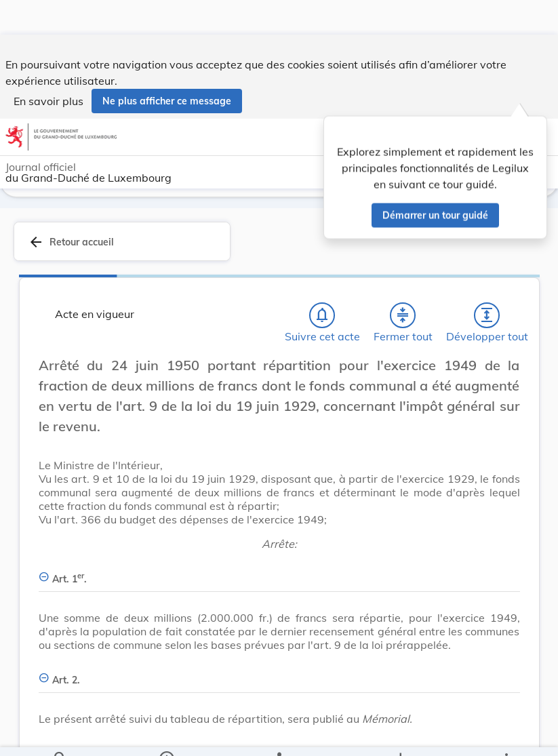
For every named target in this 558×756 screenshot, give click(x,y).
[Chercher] (60, 734)
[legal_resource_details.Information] (166, 734)
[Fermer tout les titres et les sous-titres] (403, 315)
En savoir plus (48, 66)
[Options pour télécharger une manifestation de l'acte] (400, 734)
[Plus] (506, 734)
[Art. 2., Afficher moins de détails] (279, 672)
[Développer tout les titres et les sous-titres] (487, 315)
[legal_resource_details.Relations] (279, 734)
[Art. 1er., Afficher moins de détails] (279, 571)
